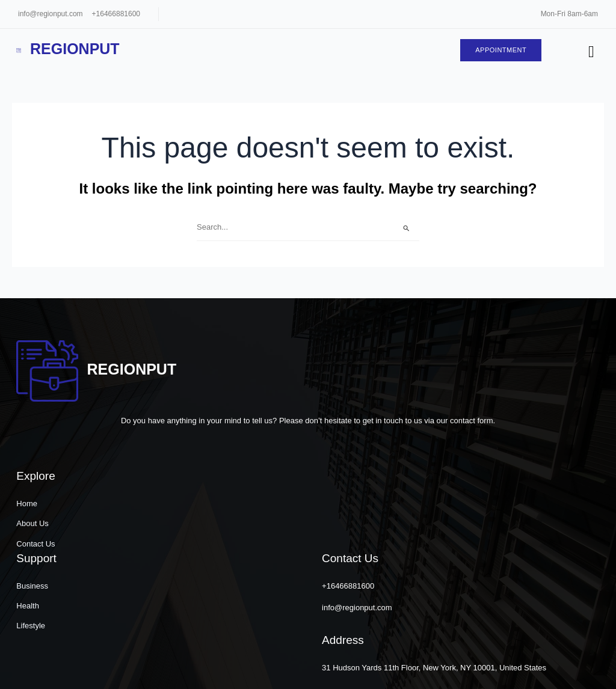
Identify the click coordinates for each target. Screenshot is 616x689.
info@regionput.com (51, 14)
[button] (479, 668)
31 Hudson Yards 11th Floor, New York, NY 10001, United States (505, 593)
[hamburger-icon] (590, 53)
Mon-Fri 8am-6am (569, 14)
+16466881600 (116, 14)
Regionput (72, 49)
